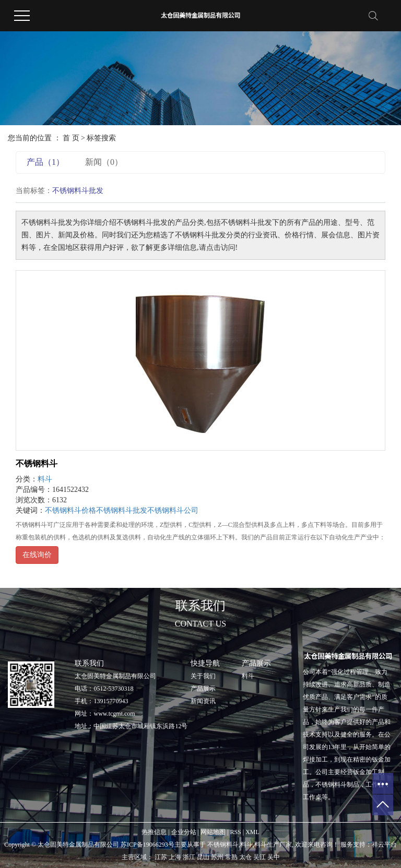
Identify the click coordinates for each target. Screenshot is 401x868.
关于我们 (203, 676)
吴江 (260, 857)
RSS (235, 832)
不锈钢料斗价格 (70, 510)
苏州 (217, 857)
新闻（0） (104, 162)
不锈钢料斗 (37, 463)
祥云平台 (384, 845)
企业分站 (184, 832)
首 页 (71, 138)
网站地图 (213, 832)
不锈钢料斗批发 (122, 510)
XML (252, 832)
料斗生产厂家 (273, 845)
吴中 (274, 857)
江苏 (161, 857)
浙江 (189, 857)
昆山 (203, 857)
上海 (175, 857)
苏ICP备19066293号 (148, 845)
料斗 (45, 479)
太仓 (245, 857)
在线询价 (37, 555)
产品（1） (45, 162)
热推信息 (154, 832)
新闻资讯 (203, 701)
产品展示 (203, 689)
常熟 (231, 857)
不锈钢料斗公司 (173, 510)
